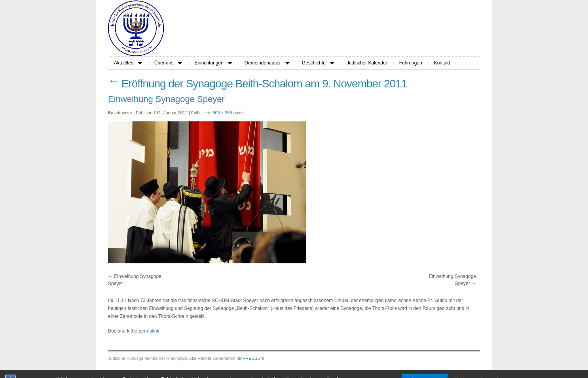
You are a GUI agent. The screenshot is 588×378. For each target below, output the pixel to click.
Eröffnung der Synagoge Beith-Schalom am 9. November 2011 (258, 84)
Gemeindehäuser (267, 63)
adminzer (123, 113)
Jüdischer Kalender (367, 63)
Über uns (168, 63)
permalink (149, 331)
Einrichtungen (213, 63)
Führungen (411, 63)
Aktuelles (128, 63)
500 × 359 (222, 113)
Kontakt (442, 63)
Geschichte (318, 63)
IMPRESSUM (251, 358)
